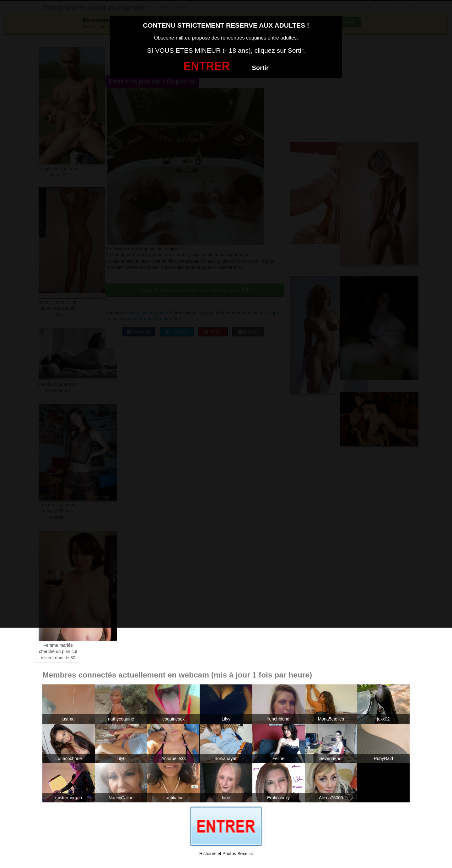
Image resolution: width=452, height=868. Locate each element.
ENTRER (207, 66)
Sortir (260, 68)
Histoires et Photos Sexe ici (226, 854)
